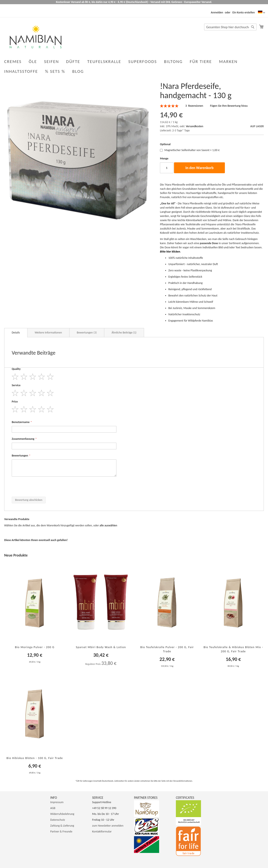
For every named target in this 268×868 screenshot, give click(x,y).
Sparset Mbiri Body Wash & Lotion (101, 647)
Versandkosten (194, 126)
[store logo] (36, 37)
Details (16, 333)
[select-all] (108, 526)
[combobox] (230, 27)
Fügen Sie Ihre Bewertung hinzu (229, 106)
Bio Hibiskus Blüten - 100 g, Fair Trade (35, 758)
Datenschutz (58, 820)
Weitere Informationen (48, 333)
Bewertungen (87, 333)
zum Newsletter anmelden (108, 826)
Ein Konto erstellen (244, 12)
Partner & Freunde (61, 831)
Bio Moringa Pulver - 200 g (35, 647)
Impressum (57, 802)
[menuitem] (79, 71)
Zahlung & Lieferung (62, 826)
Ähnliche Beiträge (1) (124, 333)
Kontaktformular (102, 831)
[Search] (253, 27)
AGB (53, 808)
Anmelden (217, 12)
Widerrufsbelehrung (62, 814)
